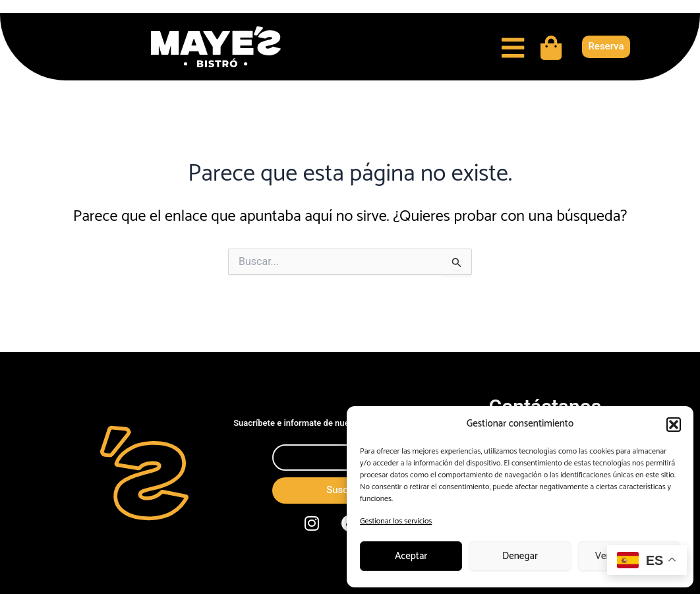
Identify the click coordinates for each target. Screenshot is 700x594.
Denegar (520, 556)
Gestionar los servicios (396, 521)
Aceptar (411, 556)
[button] (674, 425)
